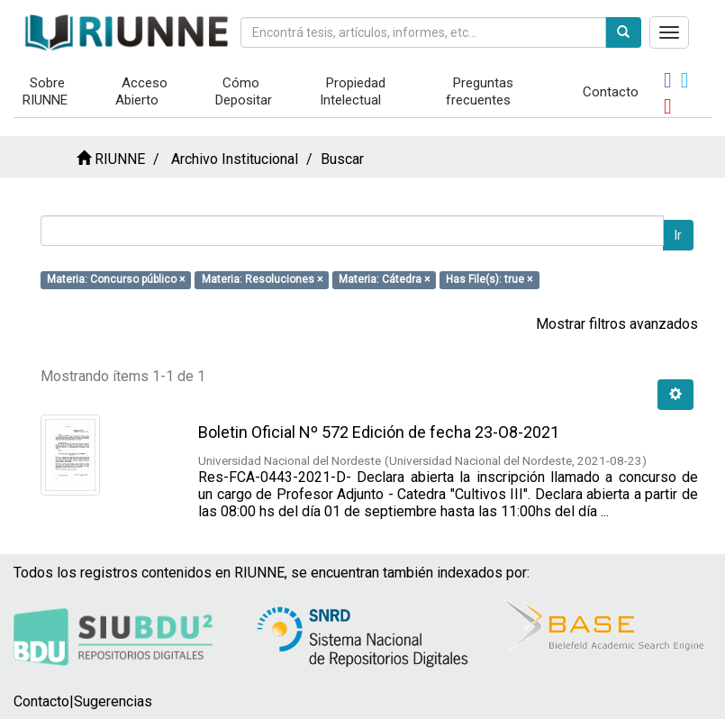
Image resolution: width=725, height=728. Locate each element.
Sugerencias (113, 701)
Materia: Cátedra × (384, 279)
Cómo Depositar (244, 91)
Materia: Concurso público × (116, 279)
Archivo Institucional (235, 159)
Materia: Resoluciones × (262, 279)
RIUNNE (120, 159)
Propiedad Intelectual (353, 91)
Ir (678, 235)
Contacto (611, 92)
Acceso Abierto (142, 91)
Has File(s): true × (489, 279)
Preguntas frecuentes (480, 91)
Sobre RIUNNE (45, 91)
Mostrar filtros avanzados (617, 324)
